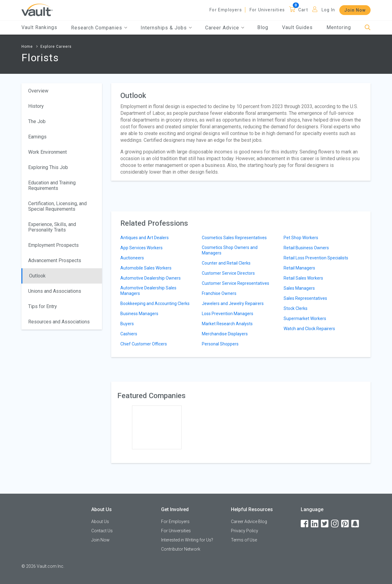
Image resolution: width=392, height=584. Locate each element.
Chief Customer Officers (144, 344)
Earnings (37, 137)
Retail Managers (299, 268)
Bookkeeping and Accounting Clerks (155, 303)
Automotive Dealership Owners (151, 278)
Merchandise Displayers (225, 334)
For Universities (267, 10)
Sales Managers (299, 288)
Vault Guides (297, 27)
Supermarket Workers (305, 318)
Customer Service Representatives (236, 283)
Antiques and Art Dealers (145, 238)
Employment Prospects (53, 245)
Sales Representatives (305, 298)
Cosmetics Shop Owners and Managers (230, 250)
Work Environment (47, 152)
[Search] (368, 28)
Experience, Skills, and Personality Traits (52, 227)
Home (27, 47)
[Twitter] (325, 524)
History (36, 106)
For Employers (226, 10)
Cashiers (129, 334)
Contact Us (102, 531)
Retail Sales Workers (303, 278)
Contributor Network (181, 549)
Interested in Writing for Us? (187, 540)
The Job (37, 121)
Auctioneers (132, 258)
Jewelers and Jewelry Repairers (233, 303)
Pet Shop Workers (301, 238)
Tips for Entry (43, 306)
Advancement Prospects (55, 260)
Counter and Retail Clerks (226, 263)
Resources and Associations (59, 322)
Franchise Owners (219, 293)
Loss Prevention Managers (228, 314)
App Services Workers (141, 248)
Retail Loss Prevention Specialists (316, 258)
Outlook (37, 276)
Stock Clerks (296, 308)
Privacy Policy (245, 531)
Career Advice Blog (249, 522)
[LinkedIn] (315, 524)
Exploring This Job (48, 167)
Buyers (127, 324)
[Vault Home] (37, 10)
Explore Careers (56, 47)
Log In (328, 10)
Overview (38, 91)
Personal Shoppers (220, 344)
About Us (100, 522)
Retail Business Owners (306, 248)
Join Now (355, 10)
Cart (303, 10)
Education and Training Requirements (52, 185)
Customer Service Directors (228, 273)
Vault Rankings (39, 27)
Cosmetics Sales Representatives (234, 238)
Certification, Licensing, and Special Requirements (57, 206)
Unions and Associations (55, 291)
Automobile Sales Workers (146, 268)
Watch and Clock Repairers (309, 329)
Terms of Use (244, 540)
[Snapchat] (356, 524)
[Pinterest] (345, 524)
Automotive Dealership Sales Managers (148, 291)
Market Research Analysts (227, 324)
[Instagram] (335, 524)
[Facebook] (305, 524)
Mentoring (339, 27)
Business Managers (139, 314)
